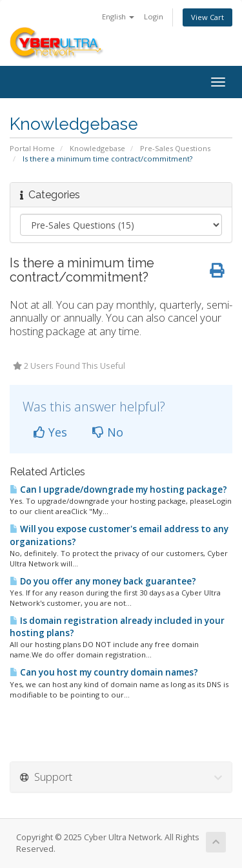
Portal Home (32, 148)
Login (154, 16)
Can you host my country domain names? (104, 672)
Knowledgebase (97, 148)
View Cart (207, 17)
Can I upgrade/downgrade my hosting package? (118, 490)
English (118, 16)
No (108, 432)
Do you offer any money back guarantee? (103, 581)
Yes (50, 432)
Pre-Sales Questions (175, 148)
